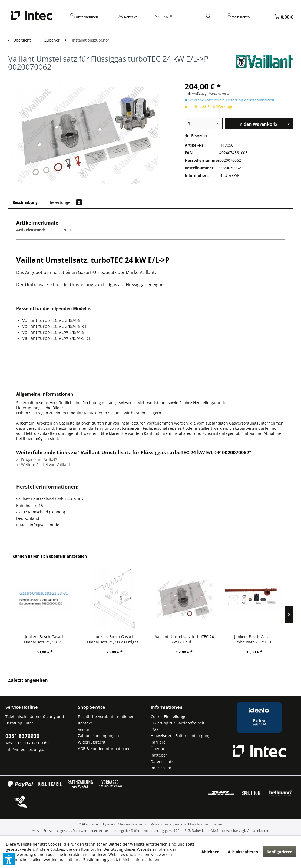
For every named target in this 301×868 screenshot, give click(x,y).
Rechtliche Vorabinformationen (106, 716)
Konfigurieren (279, 852)
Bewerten (197, 136)
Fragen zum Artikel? (37, 460)
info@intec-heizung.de (26, 749)
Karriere (158, 742)
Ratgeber (159, 755)
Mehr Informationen (141, 859)
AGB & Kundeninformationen (104, 749)
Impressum (161, 768)
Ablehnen (210, 852)
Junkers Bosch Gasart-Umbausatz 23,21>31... (254, 639)
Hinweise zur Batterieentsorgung (181, 736)
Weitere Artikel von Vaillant (43, 465)
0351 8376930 (22, 736)
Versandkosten (162, 824)
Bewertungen (65, 202)
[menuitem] (91, 19)
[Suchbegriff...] (183, 16)
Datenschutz (162, 762)
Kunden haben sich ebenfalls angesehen (50, 556)
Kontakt (85, 723)
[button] (9, 859)
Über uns (159, 749)
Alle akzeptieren (243, 852)
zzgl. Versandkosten (216, 94)
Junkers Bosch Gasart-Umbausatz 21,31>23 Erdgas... (114, 639)
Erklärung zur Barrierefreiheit (178, 723)
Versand (85, 729)
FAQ (154, 729)
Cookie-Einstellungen (170, 716)
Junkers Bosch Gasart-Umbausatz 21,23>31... (45, 639)
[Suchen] (209, 16)
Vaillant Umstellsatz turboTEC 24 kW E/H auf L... (184, 639)
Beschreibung (25, 202)
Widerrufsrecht (92, 742)
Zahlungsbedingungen (98, 736)
